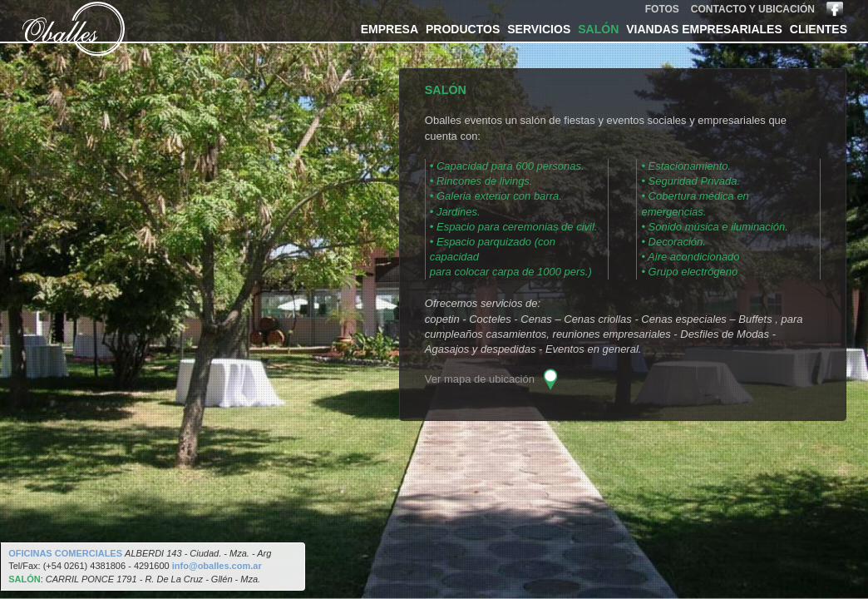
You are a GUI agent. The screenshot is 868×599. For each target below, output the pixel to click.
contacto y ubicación (753, 9)
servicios (539, 29)
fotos (662, 9)
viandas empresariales (704, 29)
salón (598, 29)
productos (463, 29)
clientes (819, 29)
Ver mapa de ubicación (480, 380)
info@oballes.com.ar (217, 566)
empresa (390, 29)
